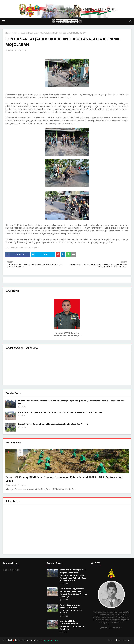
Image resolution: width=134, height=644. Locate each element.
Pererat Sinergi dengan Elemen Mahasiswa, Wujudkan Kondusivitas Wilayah (53, 424)
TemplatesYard (24, 640)
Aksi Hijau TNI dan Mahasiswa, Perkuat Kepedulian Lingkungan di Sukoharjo (72, 625)
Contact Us (127, 640)
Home (8, 33)
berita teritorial (17, 248)
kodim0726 (12, 50)
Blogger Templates (50, 640)
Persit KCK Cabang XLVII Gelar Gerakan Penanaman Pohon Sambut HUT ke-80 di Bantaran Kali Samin (64, 479)
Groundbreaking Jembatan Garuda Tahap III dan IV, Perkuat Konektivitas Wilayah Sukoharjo (61, 412)
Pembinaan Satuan (19, 33)
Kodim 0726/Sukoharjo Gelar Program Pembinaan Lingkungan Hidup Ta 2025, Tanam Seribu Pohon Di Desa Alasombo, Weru (72, 402)
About (118, 640)
